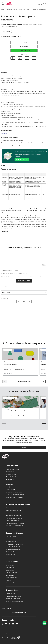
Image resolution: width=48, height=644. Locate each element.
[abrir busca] (40, 3)
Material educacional (12, 521)
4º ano (34, 10)
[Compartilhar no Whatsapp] (20, 58)
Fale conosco (10, 568)
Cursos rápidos (11, 552)
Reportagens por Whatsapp (14, 497)
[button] (43, 382)
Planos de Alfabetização (13, 515)
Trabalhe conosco (11, 573)
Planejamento (10, 487)
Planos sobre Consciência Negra (16, 513)
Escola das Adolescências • (14, 492)
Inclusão (8, 482)
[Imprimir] (13, 58)
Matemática (42, 10)
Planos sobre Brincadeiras (14, 518)
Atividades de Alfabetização (14, 526)
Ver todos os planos (24, 382)
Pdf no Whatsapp (24, 51)
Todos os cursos (11, 536)
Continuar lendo (24, 281)
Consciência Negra (12, 474)
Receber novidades (19, 612)
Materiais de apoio (7, 287)
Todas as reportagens (12, 469)
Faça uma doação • (12, 578)
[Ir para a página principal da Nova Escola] (9, 5)
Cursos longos (10, 554)
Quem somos (10, 570)
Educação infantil (11, 477)
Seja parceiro (10, 575)
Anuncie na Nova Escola (13, 583)
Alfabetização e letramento (14, 544)
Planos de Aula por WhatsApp (16, 523)
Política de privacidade (13, 599)
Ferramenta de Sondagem (14, 510)
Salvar (24, 43)
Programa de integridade (13, 596)
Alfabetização (10, 479)
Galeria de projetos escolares (15, 495)
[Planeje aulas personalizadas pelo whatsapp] (44, 623)
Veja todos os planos (28, 25)
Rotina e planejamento (13, 549)
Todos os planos (11, 508)
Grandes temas (11, 472)
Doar (24, 448)
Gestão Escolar (11, 490)
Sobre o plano (6, 292)
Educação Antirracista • (13, 539)
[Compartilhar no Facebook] (27, 58)
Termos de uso (10, 594)
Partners (8, 580)
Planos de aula (11, 10)
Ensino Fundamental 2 (13, 547)
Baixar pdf (24, 47)
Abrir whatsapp (22, 160)
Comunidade (10, 565)
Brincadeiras (10, 484)
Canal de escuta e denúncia (14, 601)
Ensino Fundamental (24, 10)
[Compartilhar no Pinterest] (34, 58)
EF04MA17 (4, 133)
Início (2, 10)
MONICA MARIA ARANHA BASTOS (12, 36)
